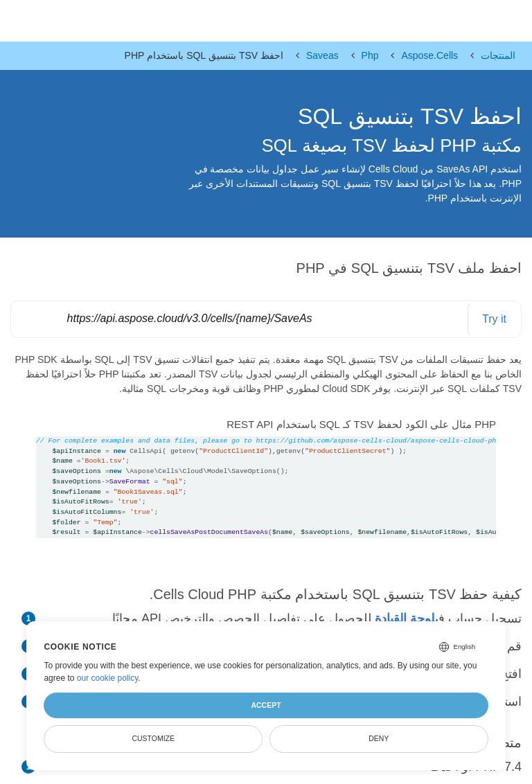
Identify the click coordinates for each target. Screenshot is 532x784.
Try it (494, 319)
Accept (266, 705)
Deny (379, 738)
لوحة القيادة (405, 618)
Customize (153, 738)
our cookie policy (108, 678)
